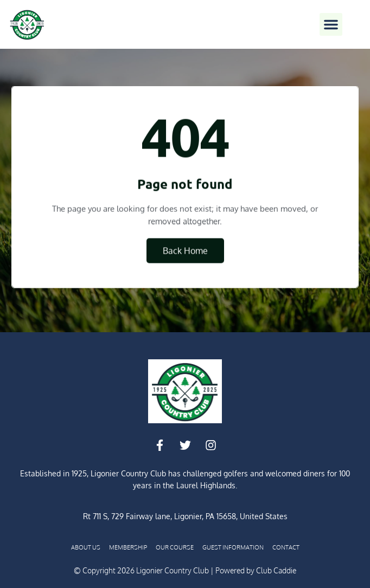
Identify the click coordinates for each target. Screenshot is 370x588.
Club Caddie (276, 570)
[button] (331, 24)
